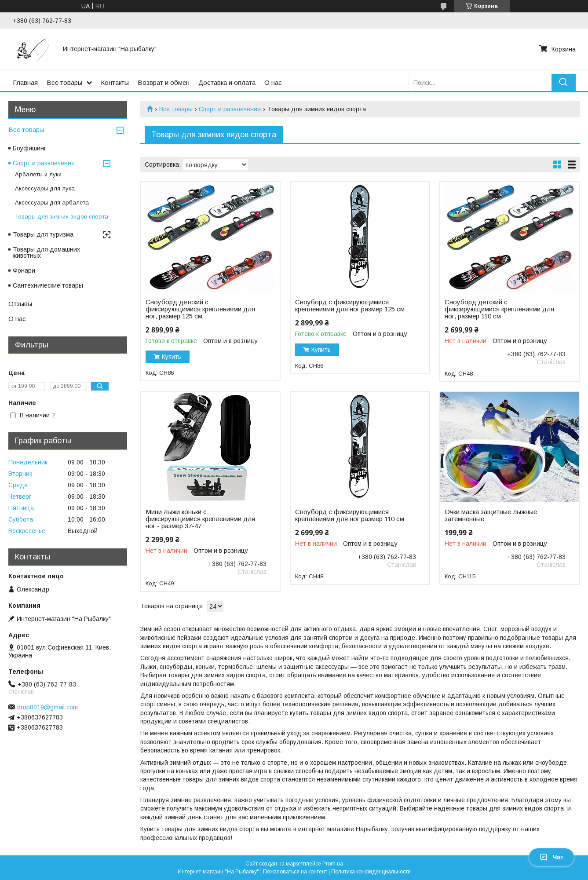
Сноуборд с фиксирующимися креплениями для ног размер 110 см (350, 515)
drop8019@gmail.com (47, 707)
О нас (273, 82)
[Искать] (564, 82)
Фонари (24, 270)
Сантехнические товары (48, 285)
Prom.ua (333, 864)
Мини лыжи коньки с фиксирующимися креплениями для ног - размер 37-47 (200, 519)
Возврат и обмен (164, 82)
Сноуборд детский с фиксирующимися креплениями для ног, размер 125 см (200, 309)
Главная (25, 82)
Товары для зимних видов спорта (62, 217)
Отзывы (20, 304)
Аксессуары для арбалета (52, 203)
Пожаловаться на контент (295, 872)
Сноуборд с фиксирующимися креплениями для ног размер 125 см (350, 306)
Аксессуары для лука (45, 188)
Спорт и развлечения (230, 109)
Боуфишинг (29, 148)
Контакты (115, 82)
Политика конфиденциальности (371, 872)
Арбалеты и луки (38, 174)
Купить (172, 357)
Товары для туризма (43, 234)
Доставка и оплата (227, 82)
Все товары (64, 82)
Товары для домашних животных (46, 252)
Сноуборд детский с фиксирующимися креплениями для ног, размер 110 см (499, 309)
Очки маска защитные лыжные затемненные (491, 515)
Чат (551, 857)
